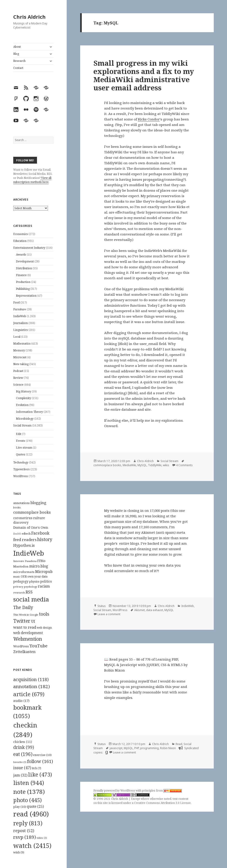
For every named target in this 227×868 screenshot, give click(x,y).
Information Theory (29, 412)
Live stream (24, 448)
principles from (162, 791)
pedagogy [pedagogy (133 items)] (21, 581)
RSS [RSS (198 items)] (29, 592)
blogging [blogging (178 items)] (38, 503)
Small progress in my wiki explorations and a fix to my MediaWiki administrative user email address (144, 75)
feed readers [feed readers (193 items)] (25, 540)
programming (149, 748)
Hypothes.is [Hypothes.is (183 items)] (24, 545)
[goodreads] (106, 753)
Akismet (140, 610)
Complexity (24, 398)
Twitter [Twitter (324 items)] (22, 621)
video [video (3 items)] (42, 838)
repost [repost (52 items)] (24, 831)
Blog (16, 54)
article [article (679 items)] (29, 694)
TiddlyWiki (155, 465)
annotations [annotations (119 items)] (21, 503)
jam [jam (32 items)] (20, 775)
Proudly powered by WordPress (115, 791)
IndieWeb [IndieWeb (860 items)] (29, 553)
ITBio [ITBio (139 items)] (41, 561)
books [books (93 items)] (17, 507)
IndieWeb (20, 316)
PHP (137, 748)
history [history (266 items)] (45, 539)
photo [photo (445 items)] (28, 800)
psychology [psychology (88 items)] (31, 587)
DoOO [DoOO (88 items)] (17, 534)
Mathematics (22, 344)
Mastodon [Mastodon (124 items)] (21, 566)
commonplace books (107, 465)
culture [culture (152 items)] (39, 518)
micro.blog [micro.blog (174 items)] (39, 566)
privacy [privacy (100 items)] (18, 587)
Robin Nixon (168, 748)
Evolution (22, 405)
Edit (19, 434)
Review (18, 378)
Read (179, 744)
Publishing (23, 289)
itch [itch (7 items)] (37, 768)
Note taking (21, 364)
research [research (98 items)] (19, 592)
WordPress (21, 476)
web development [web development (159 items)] (28, 633)
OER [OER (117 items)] (24, 576)
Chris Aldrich (29, 17)
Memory (19, 350)
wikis (166, 465)
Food (16, 302)
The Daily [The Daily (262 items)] (23, 607)
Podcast (18, 371)
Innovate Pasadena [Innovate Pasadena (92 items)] (25, 561)
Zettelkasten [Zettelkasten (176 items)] (24, 652)
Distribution (24, 268)
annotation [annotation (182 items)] (32, 686)
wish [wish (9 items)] (19, 852)
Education (20, 241)
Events (21, 441)
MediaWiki (129, 465)
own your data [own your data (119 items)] (37, 576)
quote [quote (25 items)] (35, 806)
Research (19, 61)
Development (25, 261)
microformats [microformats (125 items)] (24, 572)
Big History (24, 391)
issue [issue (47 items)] (22, 768)
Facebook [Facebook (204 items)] (40, 533)
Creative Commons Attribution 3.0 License (162, 803)
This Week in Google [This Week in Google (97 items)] (26, 615)
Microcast (20, 357)
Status (102, 606)
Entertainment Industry (29, 248)
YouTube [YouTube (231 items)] (38, 646)
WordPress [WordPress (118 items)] (21, 646)
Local (17, 337)
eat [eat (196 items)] (23, 754)
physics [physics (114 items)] (34, 581)
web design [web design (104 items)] (44, 628)
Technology (21, 462)
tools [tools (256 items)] (44, 614)
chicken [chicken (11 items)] (23, 742)
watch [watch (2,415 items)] (32, 846)
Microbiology (25, 419)
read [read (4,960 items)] (31, 814)
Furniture (20, 309)
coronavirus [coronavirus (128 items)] (23, 518)
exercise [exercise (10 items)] (42, 755)
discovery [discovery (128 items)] (21, 522)
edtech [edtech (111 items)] (26, 534)
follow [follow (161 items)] (40, 761)
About (17, 47)
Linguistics (21, 330)
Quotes (21, 454)
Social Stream (22, 425)
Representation (26, 296)
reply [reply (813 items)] (28, 823)
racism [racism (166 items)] (44, 586)
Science (18, 385)
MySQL (142, 465)
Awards (21, 255)
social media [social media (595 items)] (31, 599)
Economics (21, 234)
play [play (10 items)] (20, 807)
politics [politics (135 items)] (46, 581)
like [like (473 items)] (40, 774)
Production (23, 282)
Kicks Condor (149, 119)
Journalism (21, 323)
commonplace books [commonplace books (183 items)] (32, 512)
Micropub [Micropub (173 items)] (44, 572)
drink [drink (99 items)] (24, 747)
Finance (21, 275)
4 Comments (184, 465)
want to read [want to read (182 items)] (25, 627)
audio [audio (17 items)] (21, 701)
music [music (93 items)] (17, 576)
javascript (116, 748)
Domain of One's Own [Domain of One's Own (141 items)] (31, 527)
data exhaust (155, 610)
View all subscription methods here (32, 180)
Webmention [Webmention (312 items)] (28, 639)
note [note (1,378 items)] (29, 792)
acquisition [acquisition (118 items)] (31, 679)
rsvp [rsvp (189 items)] (25, 837)
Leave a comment (109, 614)
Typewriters (21, 469)
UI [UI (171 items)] (33, 621)
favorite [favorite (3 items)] (20, 762)
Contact (18, 68)
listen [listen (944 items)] (29, 783)
